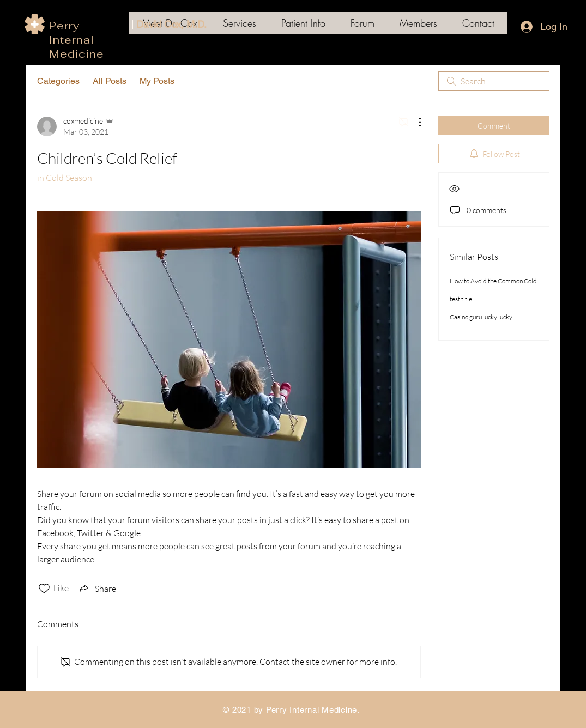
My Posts (157, 81)
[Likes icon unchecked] (44, 589)
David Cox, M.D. (171, 24)
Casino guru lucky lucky (481, 317)
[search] (494, 81)
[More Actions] (414, 122)
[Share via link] (97, 589)
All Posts (110, 81)
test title (461, 299)
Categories (58, 81)
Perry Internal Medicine (77, 40)
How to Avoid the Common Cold (493, 281)
